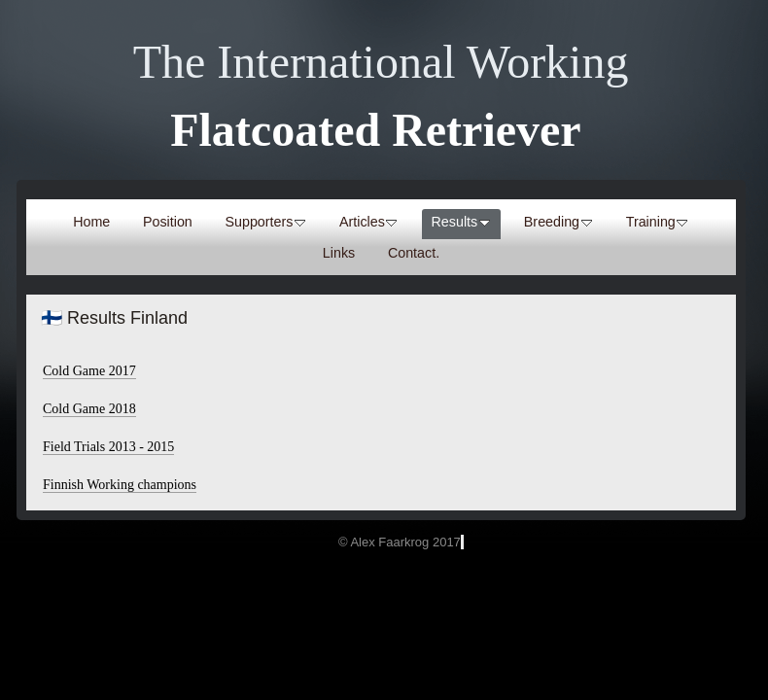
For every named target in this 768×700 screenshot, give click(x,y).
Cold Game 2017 (89, 371)
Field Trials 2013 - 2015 (108, 447)
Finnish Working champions (120, 485)
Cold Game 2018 (89, 409)
